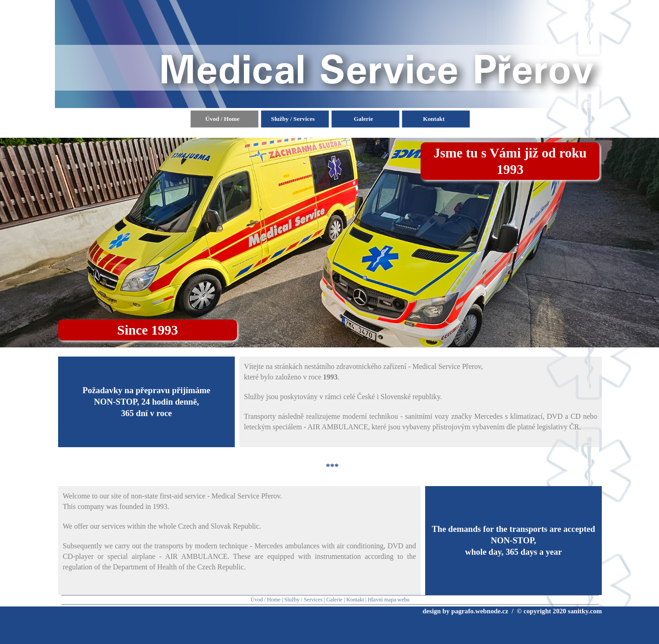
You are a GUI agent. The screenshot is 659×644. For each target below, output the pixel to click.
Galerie (334, 600)
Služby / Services (303, 600)
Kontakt (355, 600)
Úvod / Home (266, 600)
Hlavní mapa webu (389, 600)
